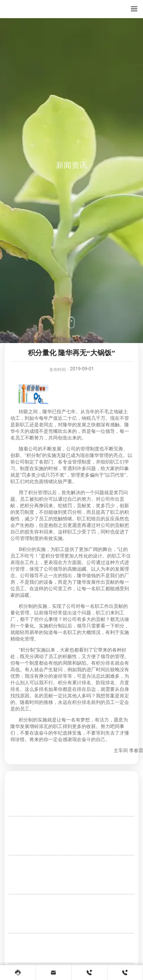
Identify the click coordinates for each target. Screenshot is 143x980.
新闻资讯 (71, 183)
